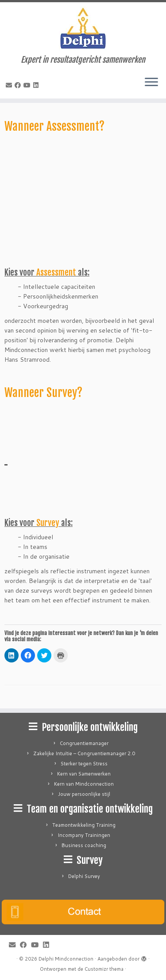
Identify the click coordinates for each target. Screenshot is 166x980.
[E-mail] (10, 85)
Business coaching (84, 845)
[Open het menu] (151, 83)
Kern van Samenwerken (84, 774)
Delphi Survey (84, 876)
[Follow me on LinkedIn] (37, 85)
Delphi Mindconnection (66, 959)
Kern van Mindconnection (84, 784)
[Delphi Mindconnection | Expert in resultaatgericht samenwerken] (83, 29)
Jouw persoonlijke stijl (84, 794)
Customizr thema (104, 969)
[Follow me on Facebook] (19, 85)
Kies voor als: (47, 272)
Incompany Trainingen (84, 835)
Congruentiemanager (84, 743)
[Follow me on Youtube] (28, 85)
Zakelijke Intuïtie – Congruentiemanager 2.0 (84, 753)
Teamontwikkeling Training (84, 825)
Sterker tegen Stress (84, 764)
